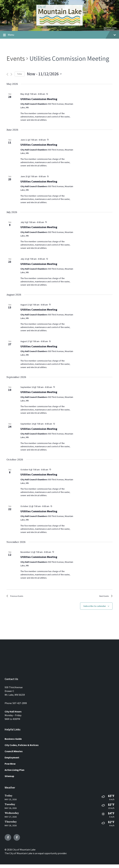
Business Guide (13, 742)
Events (16, 58)
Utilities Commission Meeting (39, 99)
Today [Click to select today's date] (20, 74)
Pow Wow (10, 767)
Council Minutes (14, 755)
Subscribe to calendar (95, 609)
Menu (59, 35)
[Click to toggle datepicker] (44, 74)
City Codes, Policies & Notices (22, 748)
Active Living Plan (14, 773)
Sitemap (9, 779)
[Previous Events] (7, 74)
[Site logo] (59, 25)
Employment (12, 761)
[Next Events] (11, 74)
